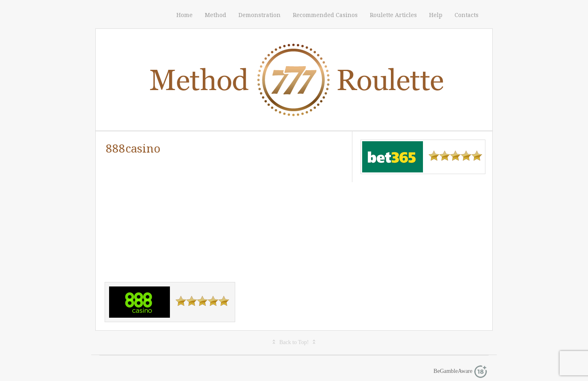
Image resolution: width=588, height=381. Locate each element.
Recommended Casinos (325, 15)
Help (436, 15)
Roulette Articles (393, 15)
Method (216, 15)
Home (185, 15)
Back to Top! (294, 342)
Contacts (467, 15)
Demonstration (260, 15)
